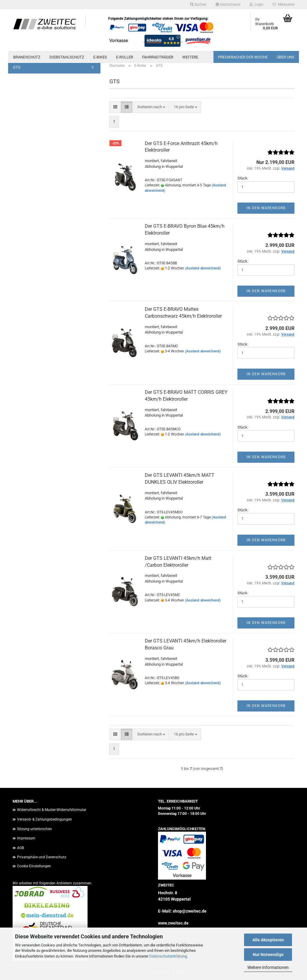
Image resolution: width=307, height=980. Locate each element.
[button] (228, 4)
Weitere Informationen (268, 967)
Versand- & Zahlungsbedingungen (45, 819)
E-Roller (125, 57)
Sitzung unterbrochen (34, 829)
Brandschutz (27, 57)
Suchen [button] (198, 4)
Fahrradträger (158, 57)
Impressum (26, 838)
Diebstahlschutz (67, 57)
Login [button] (256, 4)
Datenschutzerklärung (168, 956)
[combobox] (151, 107)
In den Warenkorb (266, 208)
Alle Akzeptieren (268, 940)
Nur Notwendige (268, 955)
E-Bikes (100, 57)
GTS (17, 67)
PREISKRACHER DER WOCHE (243, 57)
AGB (21, 848)
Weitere (190, 57)
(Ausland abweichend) (203, 268)
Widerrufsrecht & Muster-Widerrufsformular (52, 810)
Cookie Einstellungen (34, 866)
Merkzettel (283, 4)
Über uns (286, 57)
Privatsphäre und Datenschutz (42, 857)
